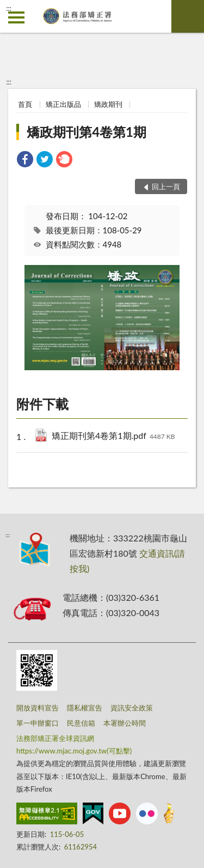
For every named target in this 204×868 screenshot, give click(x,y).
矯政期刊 (108, 104)
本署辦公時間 (125, 723)
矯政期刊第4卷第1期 (86, 132)
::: (9, 8)
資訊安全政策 (132, 708)
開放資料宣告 (38, 708)
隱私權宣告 (85, 708)
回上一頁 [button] (166, 186)
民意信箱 (81, 723)
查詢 (188, 16)
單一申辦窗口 (38, 723)
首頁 (25, 104)
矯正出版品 (63, 104)
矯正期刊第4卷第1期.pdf (113, 436)
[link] (25, 161)
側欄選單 (16, 17)
